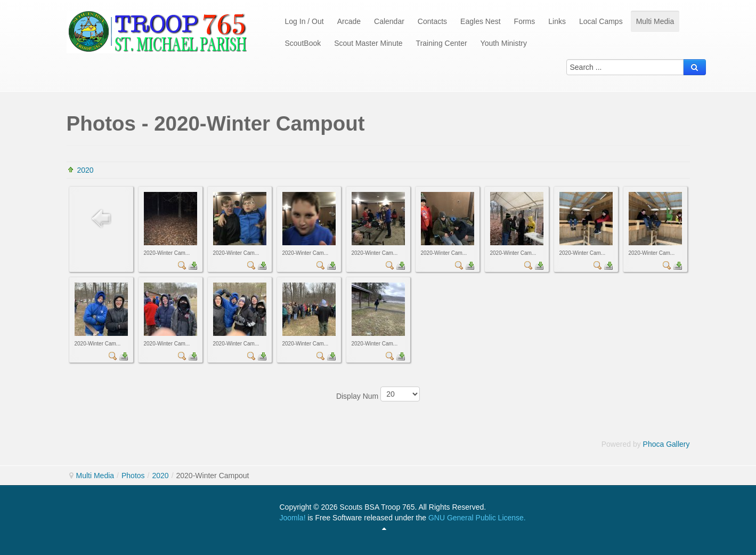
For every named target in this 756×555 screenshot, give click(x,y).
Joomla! (293, 518)
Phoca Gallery (666, 444)
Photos (133, 476)
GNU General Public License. (477, 518)
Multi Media (95, 476)
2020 (86, 170)
